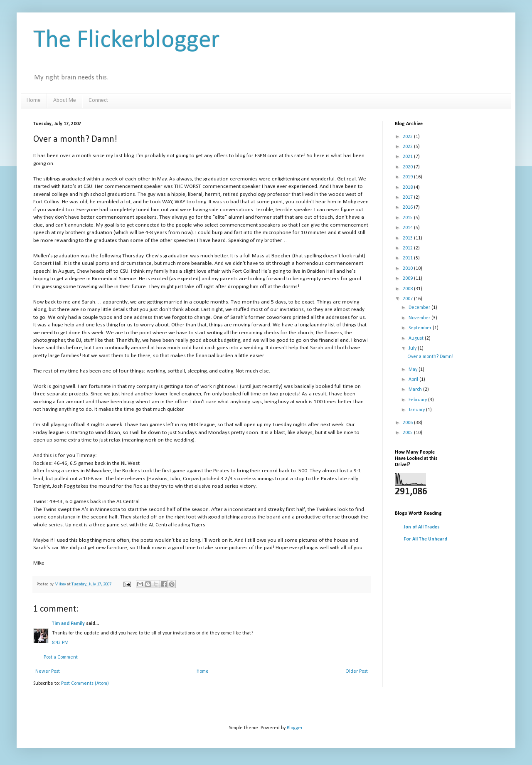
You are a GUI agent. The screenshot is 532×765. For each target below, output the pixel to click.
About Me (65, 100)
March (416, 390)
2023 (408, 137)
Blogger (294, 728)
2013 (408, 238)
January (417, 410)
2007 (408, 299)
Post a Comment (61, 657)
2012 (408, 248)
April (414, 380)
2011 (408, 258)
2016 (408, 207)
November (420, 318)
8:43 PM (60, 643)
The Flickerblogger (127, 41)
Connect (98, 100)
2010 (408, 269)
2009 (408, 279)
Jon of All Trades (422, 527)
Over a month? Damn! (430, 357)
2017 (408, 197)
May (414, 370)
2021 (408, 157)
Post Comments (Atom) (85, 684)
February (418, 400)
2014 (408, 228)
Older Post (357, 671)
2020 (408, 167)
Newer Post (48, 671)
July (413, 348)
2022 (408, 147)
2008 (408, 289)
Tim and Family (68, 624)
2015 (408, 218)
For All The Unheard (425, 539)
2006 (408, 423)
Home (34, 100)
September (421, 328)
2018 (408, 188)
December (420, 308)
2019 (408, 177)
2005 (408, 433)
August (417, 338)
